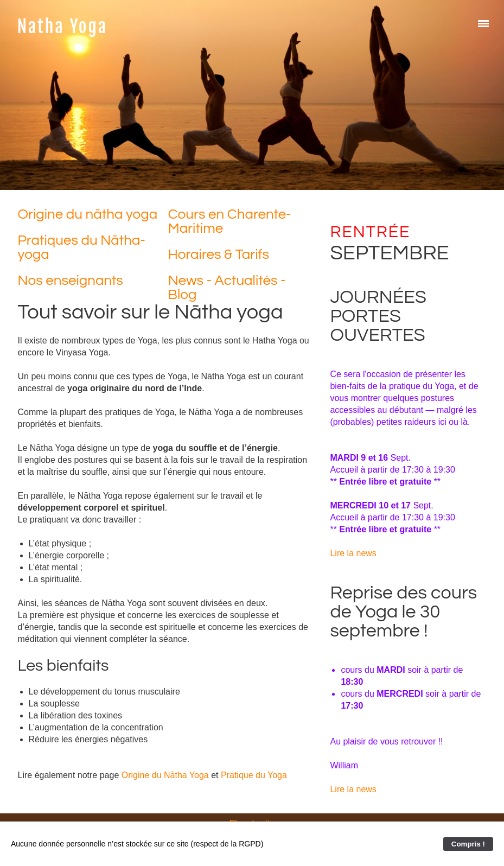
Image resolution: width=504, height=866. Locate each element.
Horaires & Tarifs (219, 254)
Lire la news (353, 553)
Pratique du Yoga (254, 775)
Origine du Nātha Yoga (165, 775)
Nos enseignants (71, 281)
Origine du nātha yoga (88, 214)
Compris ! (468, 844)
